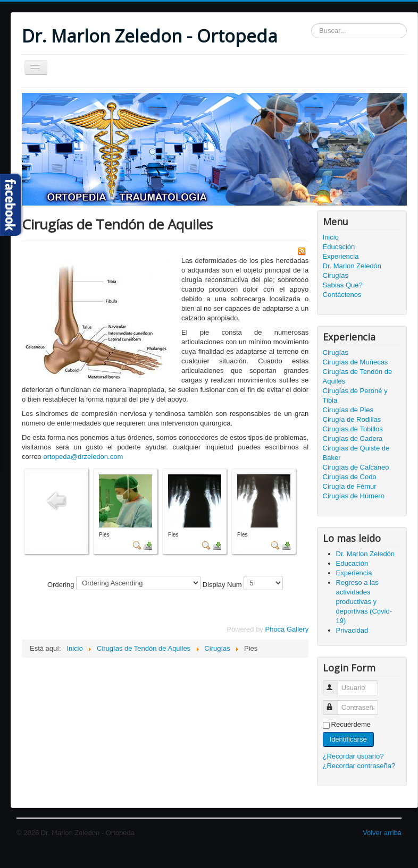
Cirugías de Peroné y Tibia (355, 395)
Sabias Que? (343, 285)
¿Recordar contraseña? (359, 766)
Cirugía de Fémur (350, 486)
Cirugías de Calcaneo (356, 467)
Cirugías (336, 275)
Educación (339, 247)
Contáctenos (342, 295)
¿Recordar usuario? (353, 756)
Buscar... (311, 24)
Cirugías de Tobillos (353, 429)
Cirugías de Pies (348, 410)
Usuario (335, 683)
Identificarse (348, 739)
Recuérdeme (351, 724)
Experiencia (341, 256)
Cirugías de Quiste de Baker (356, 453)
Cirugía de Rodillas (352, 419)
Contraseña (335, 703)
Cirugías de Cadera (353, 439)
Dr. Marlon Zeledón (352, 266)
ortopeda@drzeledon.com (83, 457)
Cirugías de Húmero (354, 496)
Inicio (331, 237)
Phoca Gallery (287, 629)
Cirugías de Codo (350, 477)
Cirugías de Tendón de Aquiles (358, 376)
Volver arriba (382, 833)
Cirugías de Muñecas (356, 362)
